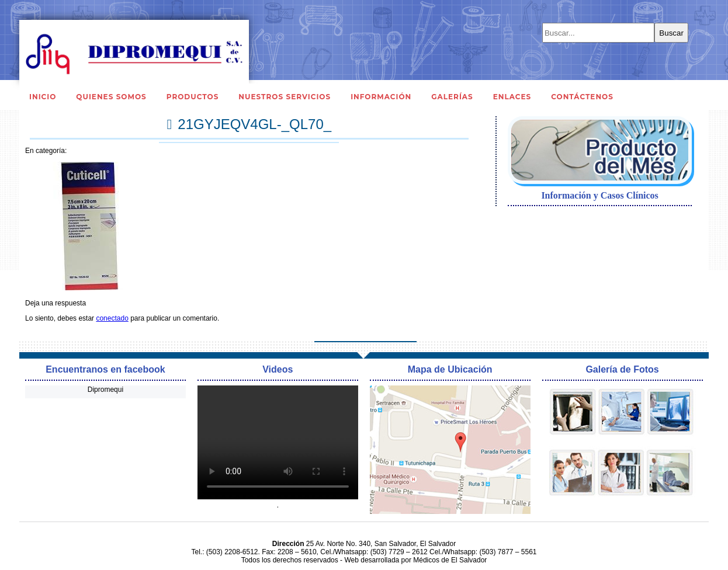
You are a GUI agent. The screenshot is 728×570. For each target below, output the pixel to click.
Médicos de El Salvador (450, 560)
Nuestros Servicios (285, 97)
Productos (193, 97)
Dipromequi (105, 390)
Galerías (452, 97)
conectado (112, 318)
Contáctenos (582, 97)
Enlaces (512, 97)
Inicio (43, 97)
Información (381, 97)
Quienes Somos (111, 97)
